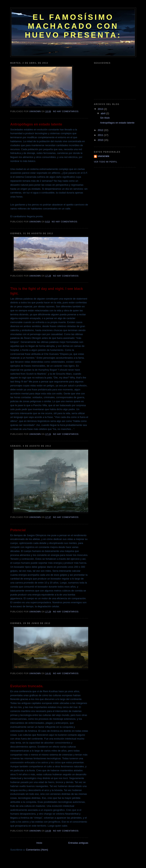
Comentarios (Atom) (37, 850)
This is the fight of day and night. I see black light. (47, 291)
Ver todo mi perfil (106, 162)
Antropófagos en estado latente (36, 124)
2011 (101, 135)
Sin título (105, 118)
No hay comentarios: (66, 111)
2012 (101, 130)
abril (103, 113)
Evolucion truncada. (27, 686)
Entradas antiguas (78, 843)
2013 (101, 109)
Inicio (39, 843)
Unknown (104, 156)
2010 (101, 140)
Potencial (18, 530)
